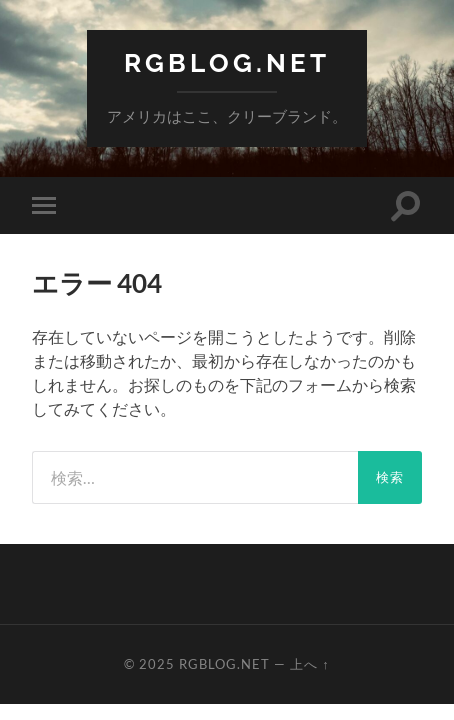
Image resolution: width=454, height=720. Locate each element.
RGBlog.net (227, 62)
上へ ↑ (309, 664)
